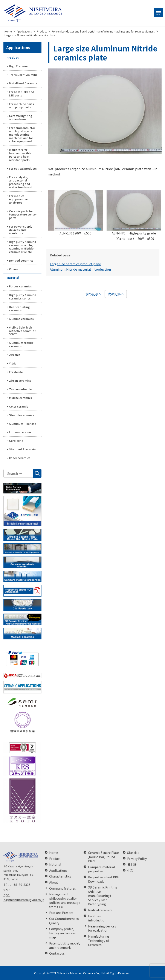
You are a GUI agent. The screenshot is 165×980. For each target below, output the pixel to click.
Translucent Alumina (23, 75)
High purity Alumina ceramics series (23, 297)
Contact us (57, 953)
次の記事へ (116, 294)
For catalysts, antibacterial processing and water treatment (21, 182)
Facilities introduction (97, 918)
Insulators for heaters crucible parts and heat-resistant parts (20, 155)
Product (13, 57)
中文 (130, 871)
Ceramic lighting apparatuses (21, 117)
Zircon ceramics (20, 381)
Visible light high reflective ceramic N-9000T (23, 331)
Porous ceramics (20, 286)
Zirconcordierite (20, 389)
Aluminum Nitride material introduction (80, 269)
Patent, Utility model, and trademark (65, 945)
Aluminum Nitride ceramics (21, 344)
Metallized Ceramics (23, 83)
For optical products (23, 168)
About (54, 882)
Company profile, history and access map (62, 933)
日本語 (132, 864)
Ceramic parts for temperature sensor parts (23, 214)
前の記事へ (94, 294)
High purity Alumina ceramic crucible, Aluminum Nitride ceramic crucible (23, 247)
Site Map (133, 853)
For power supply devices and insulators (21, 230)
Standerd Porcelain (22, 449)
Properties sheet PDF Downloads (103, 879)
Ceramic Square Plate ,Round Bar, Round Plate (103, 857)
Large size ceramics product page (75, 264)
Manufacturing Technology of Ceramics (99, 941)
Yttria (13, 363)
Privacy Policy (137, 859)
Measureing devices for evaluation (102, 928)
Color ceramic (19, 406)
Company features (63, 888)
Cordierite (16, 441)
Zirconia (15, 355)
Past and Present (61, 913)
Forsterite (16, 372)
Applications (18, 47)
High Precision (19, 66)
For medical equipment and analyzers (20, 199)
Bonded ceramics (21, 260)
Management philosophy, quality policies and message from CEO (65, 901)
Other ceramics (20, 458)
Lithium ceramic (20, 432)
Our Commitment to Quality (64, 921)
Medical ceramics (100, 910)
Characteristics (60, 876)
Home (54, 853)
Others (14, 269)
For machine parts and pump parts (21, 106)
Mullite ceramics (21, 398)
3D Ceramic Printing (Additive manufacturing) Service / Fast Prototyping (103, 896)
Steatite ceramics (21, 415)
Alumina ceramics (21, 319)
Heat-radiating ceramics (19, 309)
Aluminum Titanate (23, 424)
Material (13, 278)
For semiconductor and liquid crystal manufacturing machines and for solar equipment (22, 134)
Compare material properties (101, 869)
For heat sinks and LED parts (22, 94)
